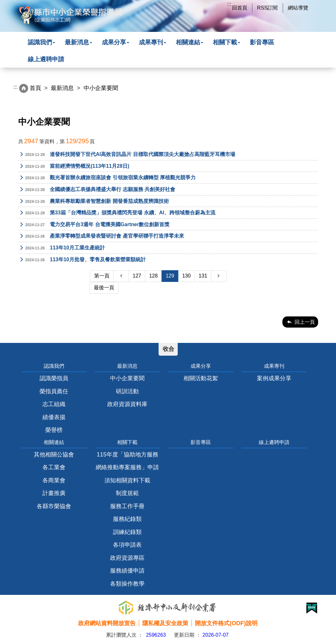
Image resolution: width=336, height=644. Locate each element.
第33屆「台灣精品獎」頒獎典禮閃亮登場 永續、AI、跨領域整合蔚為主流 (117, 213)
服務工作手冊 (127, 506)
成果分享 (116, 42)
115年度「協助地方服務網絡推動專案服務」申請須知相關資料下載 (127, 467)
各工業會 (54, 467)
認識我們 (41, 42)
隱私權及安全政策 (165, 623)
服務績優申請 (127, 570)
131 (203, 276)
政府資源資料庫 (127, 404)
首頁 (35, 88)
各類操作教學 (127, 584)
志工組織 (54, 404)
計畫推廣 (54, 493)
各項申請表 (127, 545)
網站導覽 (298, 8)
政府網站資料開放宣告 (107, 623)
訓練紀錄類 (127, 532)
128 (153, 276)
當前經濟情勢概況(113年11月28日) (74, 167)
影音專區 (262, 42)
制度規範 (127, 493)
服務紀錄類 (127, 519)
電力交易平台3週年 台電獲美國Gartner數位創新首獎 (94, 225)
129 (170, 276)
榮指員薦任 (54, 391)
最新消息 (78, 42)
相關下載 (227, 42)
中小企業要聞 (127, 378)
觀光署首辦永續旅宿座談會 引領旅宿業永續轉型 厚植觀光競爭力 (107, 178)
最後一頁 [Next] (104, 288)
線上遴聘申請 (46, 59)
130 (187, 276)
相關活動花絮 (201, 378)
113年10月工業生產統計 (62, 248)
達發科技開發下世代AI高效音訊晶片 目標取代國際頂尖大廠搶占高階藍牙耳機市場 (127, 155)
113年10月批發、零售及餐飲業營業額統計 (82, 260)
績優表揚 (54, 417)
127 (137, 276)
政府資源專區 (127, 558)
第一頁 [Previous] (102, 276)
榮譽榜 (54, 430)
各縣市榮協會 (54, 506)
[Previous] (121, 276)
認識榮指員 (54, 378)
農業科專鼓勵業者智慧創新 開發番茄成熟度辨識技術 (93, 202)
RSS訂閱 (268, 8)
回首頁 (240, 8)
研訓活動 (127, 391)
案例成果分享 (274, 378)
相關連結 (190, 42)
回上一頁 (305, 322)
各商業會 (54, 480)
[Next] (219, 276)
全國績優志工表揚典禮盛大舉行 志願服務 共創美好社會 (97, 190)
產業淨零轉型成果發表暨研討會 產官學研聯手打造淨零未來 (101, 236)
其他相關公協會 (54, 454)
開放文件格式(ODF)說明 (226, 623)
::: (229, 4)
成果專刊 (153, 42)
